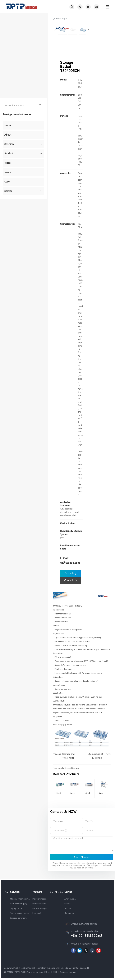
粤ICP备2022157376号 (14, 973)
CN (96, 7)
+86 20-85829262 (87, 936)
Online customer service (84, 925)
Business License (68, 973)
